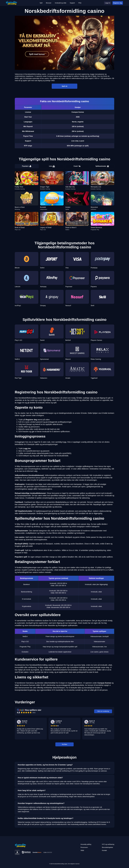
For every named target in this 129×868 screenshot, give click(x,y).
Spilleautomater (102, 166)
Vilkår (82, 850)
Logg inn (108, 3)
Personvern (84, 847)
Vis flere (64, 744)
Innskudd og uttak (61, 3)
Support (72, 3)
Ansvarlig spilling (86, 844)
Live (52, 166)
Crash (77, 166)
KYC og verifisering (108, 844)
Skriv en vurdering (103, 711)
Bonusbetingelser (107, 847)
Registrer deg (118, 3)
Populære (27, 166)
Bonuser (49, 3)
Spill (41, 3)
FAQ (80, 3)
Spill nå (64, 86)
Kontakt (104, 850)
